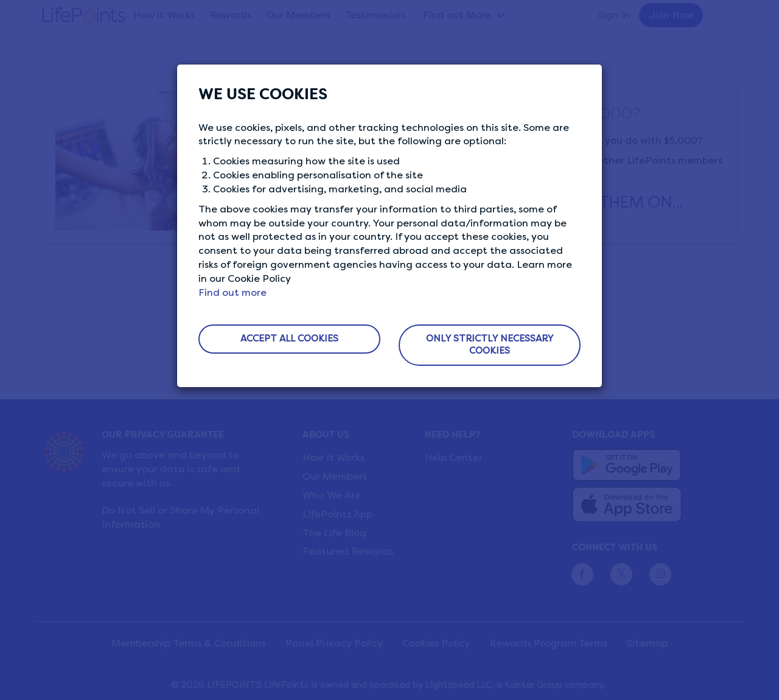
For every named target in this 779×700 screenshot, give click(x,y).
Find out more (232, 292)
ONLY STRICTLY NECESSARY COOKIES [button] (490, 345)
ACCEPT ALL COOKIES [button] (289, 338)
